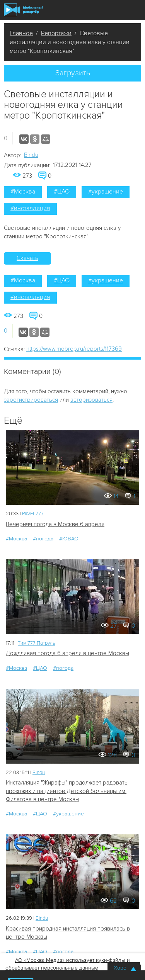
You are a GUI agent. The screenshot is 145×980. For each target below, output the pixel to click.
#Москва (23, 192)
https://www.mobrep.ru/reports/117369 (74, 349)
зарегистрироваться (31, 400)
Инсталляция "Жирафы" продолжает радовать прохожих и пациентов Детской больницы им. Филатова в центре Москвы (67, 791)
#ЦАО (62, 192)
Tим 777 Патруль (37, 643)
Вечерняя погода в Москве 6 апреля (55, 524)
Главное (21, 33)
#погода (43, 539)
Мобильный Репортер (23, 10)
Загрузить (73, 73)
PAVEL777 (33, 514)
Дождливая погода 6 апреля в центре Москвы (67, 653)
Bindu (31, 155)
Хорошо (124, 968)
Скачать (27, 258)
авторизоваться (91, 400)
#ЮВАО (69, 539)
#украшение (106, 192)
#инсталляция (30, 208)
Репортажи (56, 33)
